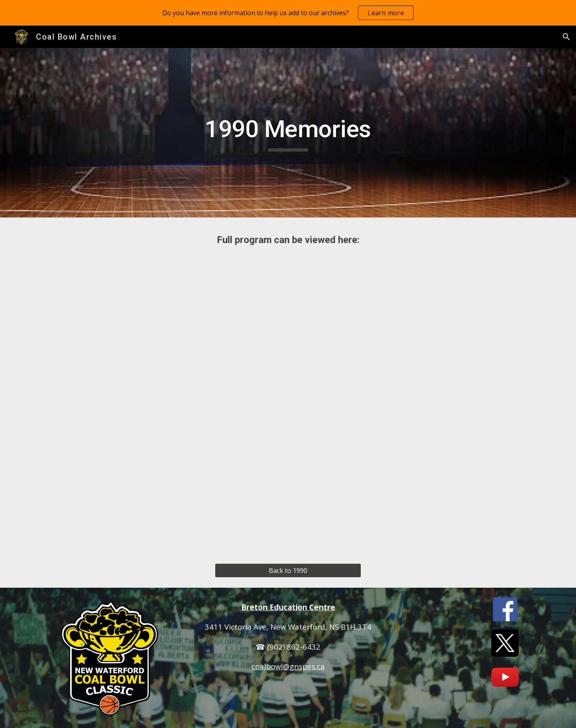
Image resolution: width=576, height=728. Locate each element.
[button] (566, 37)
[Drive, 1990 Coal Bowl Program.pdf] (288, 399)
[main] (288, 133)
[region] (288, 13)
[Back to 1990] (288, 570)
